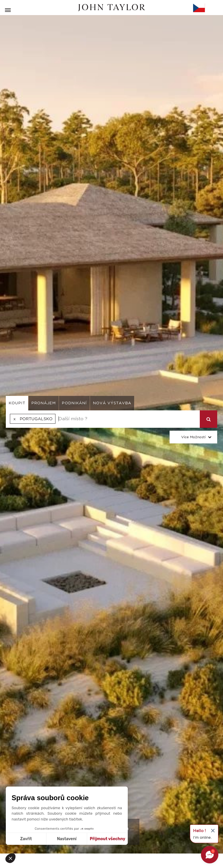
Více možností (193, 437)
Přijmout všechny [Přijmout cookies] (107, 839)
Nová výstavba (112, 403)
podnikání (74, 403)
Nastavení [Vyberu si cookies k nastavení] (67, 839)
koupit (17, 403)
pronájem (44, 403)
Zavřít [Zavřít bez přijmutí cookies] (26, 839)
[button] (12, 858)
